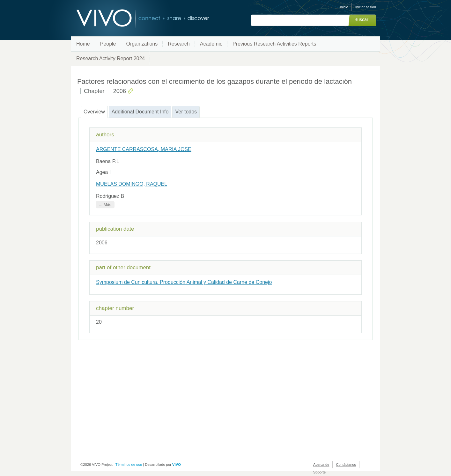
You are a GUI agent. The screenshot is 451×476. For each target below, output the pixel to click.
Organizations (142, 44)
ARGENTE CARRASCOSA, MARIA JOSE (144, 149)
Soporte (319, 472)
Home (83, 44)
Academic (211, 44)
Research (179, 44)
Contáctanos (346, 465)
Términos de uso (129, 465)
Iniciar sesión (366, 7)
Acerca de (321, 465)
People (108, 44)
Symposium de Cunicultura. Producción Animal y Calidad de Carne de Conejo (184, 282)
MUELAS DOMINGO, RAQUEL (132, 184)
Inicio (344, 7)
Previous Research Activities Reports (274, 44)
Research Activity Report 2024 (111, 58)
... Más (105, 205)
